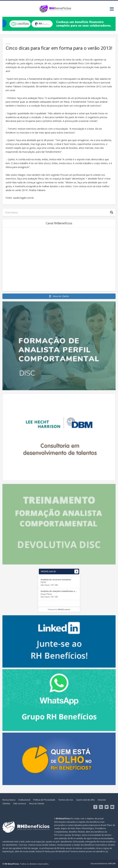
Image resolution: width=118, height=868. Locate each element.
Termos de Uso (66, 800)
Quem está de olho (85, 800)
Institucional (24, 800)
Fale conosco (20, 803)
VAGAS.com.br (48, 571)
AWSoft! (112, 864)
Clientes (6, 803)
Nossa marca (9, 800)
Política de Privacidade (44, 800)
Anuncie (102, 800)
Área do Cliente (59, 296)
